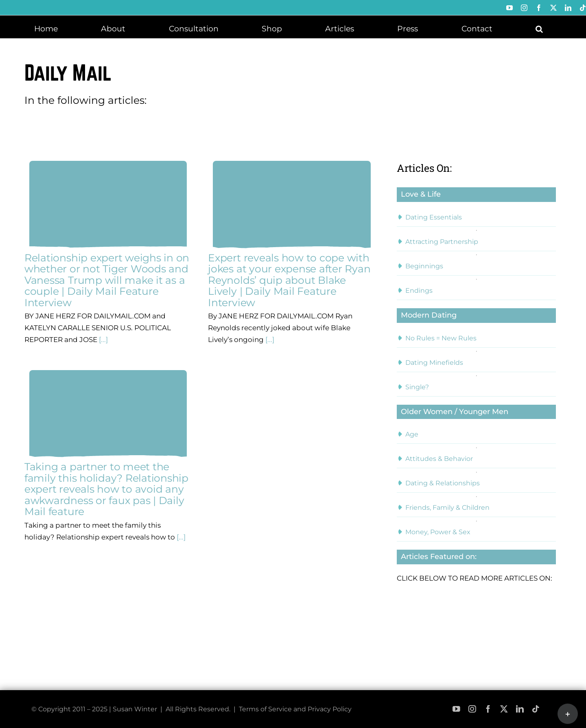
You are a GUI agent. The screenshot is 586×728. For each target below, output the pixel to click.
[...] (103, 340)
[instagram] (472, 709)
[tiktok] (536, 709)
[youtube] (456, 709)
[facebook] (488, 709)
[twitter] (504, 709)
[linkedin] (520, 709)
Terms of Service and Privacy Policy (295, 709)
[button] (539, 28)
